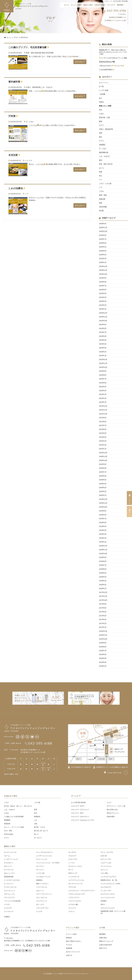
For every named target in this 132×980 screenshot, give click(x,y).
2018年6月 (103, 569)
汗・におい (30, 122)
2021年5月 (103, 433)
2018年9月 (103, 557)
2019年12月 (103, 499)
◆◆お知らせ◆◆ (105, 106)
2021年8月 (103, 422)
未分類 (101, 211)
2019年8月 (103, 515)
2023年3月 (103, 348)
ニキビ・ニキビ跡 (105, 183)
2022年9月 (103, 371)
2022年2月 (103, 398)
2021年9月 (103, 418)
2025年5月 (103, 247)
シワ (31, 160)
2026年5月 (103, 224)
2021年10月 (103, 414)
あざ (101, 98)
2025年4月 (103, 251)
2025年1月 (103, 262)
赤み (101, 110)
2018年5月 (103, 573)
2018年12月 (103, 546)
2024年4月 (103, 297)
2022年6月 (103, 383)
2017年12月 (103, 592)
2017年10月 (103, 600)
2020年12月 (103, 453)
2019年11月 (103, 503)
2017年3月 (103, 619)
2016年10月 (103, 639)
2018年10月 (103, 554)
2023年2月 (103, 352)
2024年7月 (103, 286)
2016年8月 (103, 647)
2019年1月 (103, 542)
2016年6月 (103, 654)
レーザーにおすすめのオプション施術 (113, 58)
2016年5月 (103, 658)
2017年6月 (103, 608)
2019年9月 (103, 511)
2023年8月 (103, 328)
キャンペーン (104, 83)
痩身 (101, 121)
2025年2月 (103, 259)
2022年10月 (103, 367)
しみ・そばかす (47, 87)
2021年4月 (103, 437)
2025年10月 (103, 231)
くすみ (101, 191)
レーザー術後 (104, 90)
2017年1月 (103, 627)
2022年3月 (103, 394)
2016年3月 (103, 662)
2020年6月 (103, 476)
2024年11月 (103, 270)
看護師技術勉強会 (107, 62)
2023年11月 (103, 317)
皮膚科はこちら (129, 498)
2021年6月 (103, 429)
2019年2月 (103, 538)
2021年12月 (103, 406)
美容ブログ (129, 511)
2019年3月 (103, 534)
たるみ (101, 114)
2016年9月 (103, 643)
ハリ (27, 160)
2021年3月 (103, 441)
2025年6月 (103, 243)
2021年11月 (103, 410)
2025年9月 (103, 235)
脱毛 (101, 160)
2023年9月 (103, 324)
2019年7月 (103, 519)
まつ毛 (101, 86)
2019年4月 (103, 530)
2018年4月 (103, 577)
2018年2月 (103, 585)
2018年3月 (103, 581)
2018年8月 (103, 561)
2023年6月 (103, 336)
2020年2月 (103, 491)
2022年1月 (103, 402)
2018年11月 (103, 550)
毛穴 (101, 176)
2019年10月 (103, 507)
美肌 (43, 53)
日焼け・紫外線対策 (33, 87)
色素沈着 (38, 53)
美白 (101, 137)
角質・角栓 (30, 53)
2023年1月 (103, 355)
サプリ (101, 125)
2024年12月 (103, 266)
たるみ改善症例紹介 (107, 70)
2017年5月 (103, 612)
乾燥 (101, 172)
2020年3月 (103, 487)
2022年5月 (103, 387)
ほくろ (101, 168)
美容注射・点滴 (104, 117)
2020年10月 (103, 460)
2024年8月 (103, 282)
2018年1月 (103, 588)
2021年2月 (103, 445)
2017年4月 (103, 616)
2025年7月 (103, 239)
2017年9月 (103, 604)
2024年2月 (103, 305)
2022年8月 (103, 375)
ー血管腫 (102, 94)
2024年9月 (103, 278)
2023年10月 (103, 321)
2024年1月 (103, 309)
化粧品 (101, 102)
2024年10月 (103, 274)
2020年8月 (103, 468)
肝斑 (101, 133)
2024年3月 (103, 301)
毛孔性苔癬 (49, 53)
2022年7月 (103, 379)
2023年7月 (103, 332)
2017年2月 (103, 623)
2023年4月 (103, 344)
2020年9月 (103, 464)
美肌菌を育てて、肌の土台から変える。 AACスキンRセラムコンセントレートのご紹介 (113, 52)
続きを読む (79, 62)
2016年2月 (103, 666)
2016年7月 (103, 650)
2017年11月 (103, 596)
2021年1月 (103, 449)
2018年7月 (103, 565)
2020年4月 (103, 484)
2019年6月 (103, 522)
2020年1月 (103, 495)
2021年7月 (103, 425)
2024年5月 (103, 293)
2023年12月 (103, 313)
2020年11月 (103, 456)
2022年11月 (103, 363)
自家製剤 (102, 145)
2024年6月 (103, 290)
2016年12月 (103, 631)
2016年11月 (103, 635)
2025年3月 (103, 255)
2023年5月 (103, 340)
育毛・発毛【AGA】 (106, 164)
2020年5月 (103, 480)
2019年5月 (103, 526)
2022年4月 (103, 390)
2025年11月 (103, 227)
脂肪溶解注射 (104, 152)
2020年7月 (103, 472)
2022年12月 (103, 359)
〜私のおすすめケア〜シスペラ (112, 66)
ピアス (101, 141)
